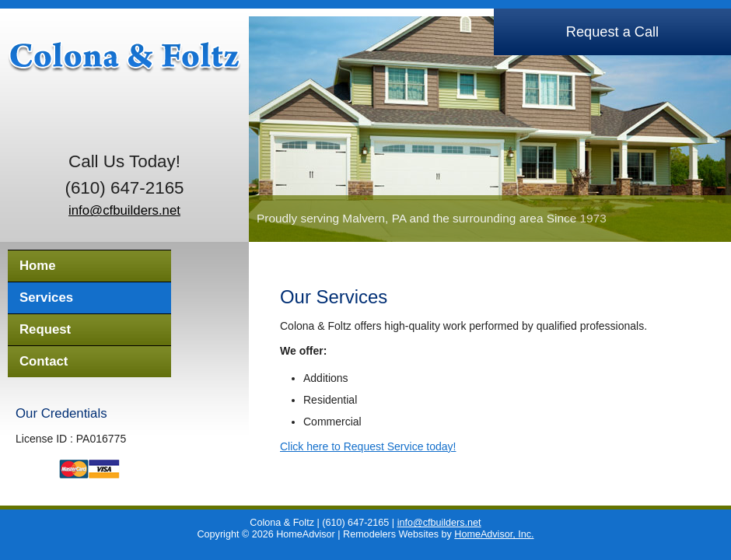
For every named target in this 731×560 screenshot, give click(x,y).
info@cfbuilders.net (124, 210)
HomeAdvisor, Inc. (494, 534)
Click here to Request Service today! (368, 446)
